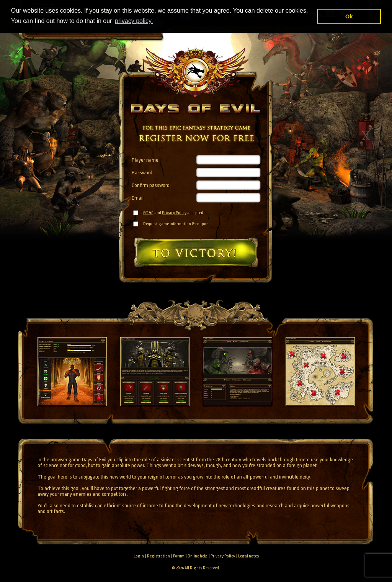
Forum (179, 556)
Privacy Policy (174, 213)
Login (139, 556)
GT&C (148, 213)
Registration (158, 556)
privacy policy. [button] (134, 21)
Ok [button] (349, 16)
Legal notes (248, 556)
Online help (198, 556)
